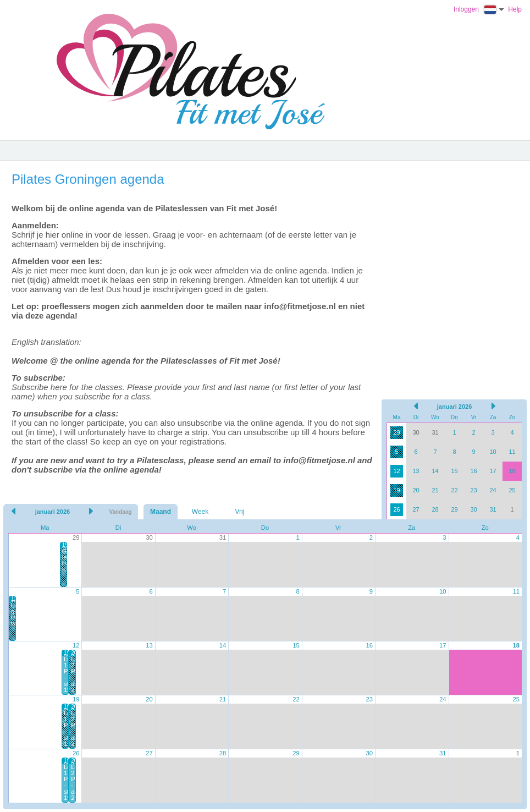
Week (200, 512)
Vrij (240, 512)
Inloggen (466, 9)
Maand (161, 512)
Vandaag (120, 512)
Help (515, 9)
